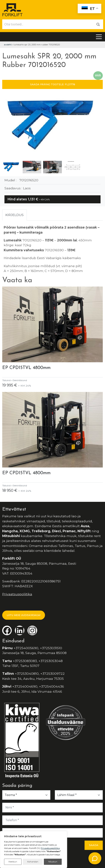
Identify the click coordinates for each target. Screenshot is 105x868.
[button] (98, 126)
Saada (94, 845)
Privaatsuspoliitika (17, 594)
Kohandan (33, 862)
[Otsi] (98, 24)
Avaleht (8, 45)
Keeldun (13, 862)
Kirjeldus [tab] (14, 215)
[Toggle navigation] (99, 37)
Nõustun (53, 862)
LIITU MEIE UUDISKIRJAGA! (24, 615)
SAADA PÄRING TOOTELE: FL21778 (53, 84)
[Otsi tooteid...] (48, 24)
